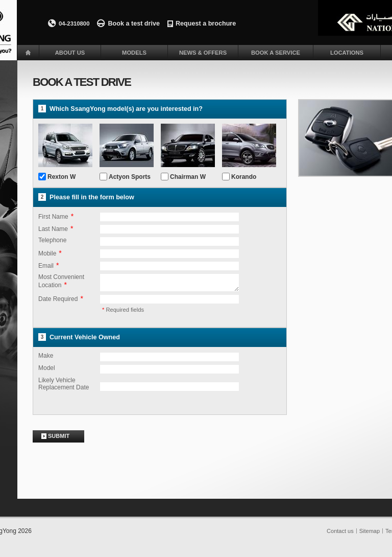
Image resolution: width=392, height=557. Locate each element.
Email (46, 266)
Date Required (58, 302)
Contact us (340, 534)
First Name (53, 217)
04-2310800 (74, 24)
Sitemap (370, 534)
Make (46, 359)
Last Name (53, 229)
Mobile (47, 253)
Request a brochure (206, 24)
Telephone (52, 240)
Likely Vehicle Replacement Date (64, 387)
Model (47, 371)
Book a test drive (133, 24)
